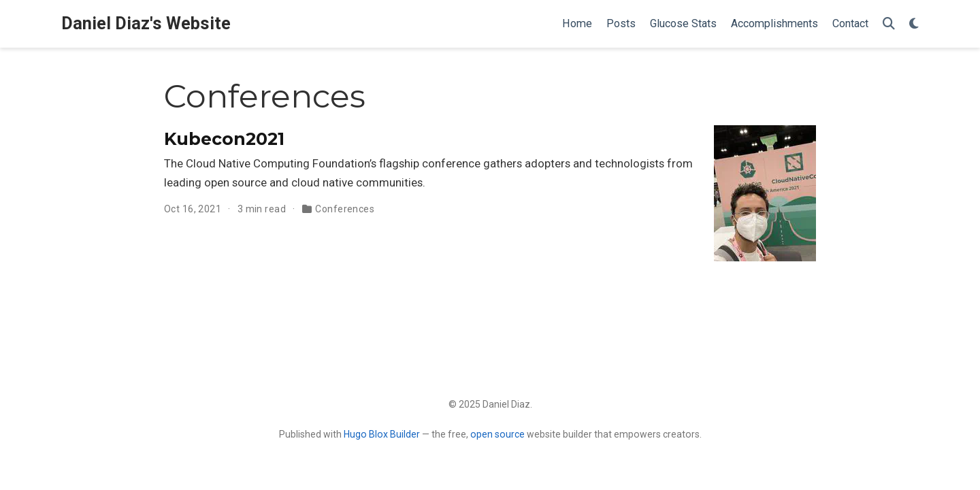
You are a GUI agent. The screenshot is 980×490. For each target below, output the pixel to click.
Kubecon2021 (224, 139)
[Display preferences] (914, 24)
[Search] (889, 24)
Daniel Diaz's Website (146, 23)
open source (497, 434)
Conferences (345, 209)
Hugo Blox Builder (382, 434)
